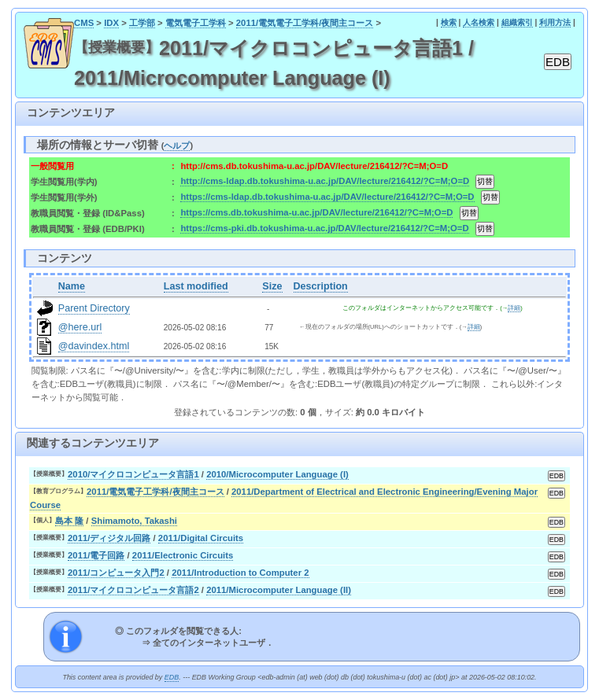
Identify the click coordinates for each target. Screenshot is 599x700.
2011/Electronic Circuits (183, 555)
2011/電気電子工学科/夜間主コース (305, 23)
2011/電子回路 (96, 555)
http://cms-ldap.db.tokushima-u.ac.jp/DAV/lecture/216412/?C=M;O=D (325, 181)
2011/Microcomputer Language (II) (279, 590)
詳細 (514, 308)
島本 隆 (69, 521)
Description (321, 286)
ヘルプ (177, 146)
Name (72, 286)
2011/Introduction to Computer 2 (240, 573)
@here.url (80, 327)
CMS (84, 23)
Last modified (196, 286)
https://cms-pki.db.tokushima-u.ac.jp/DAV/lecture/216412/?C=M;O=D (324, 228)
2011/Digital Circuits (201, 538)
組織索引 (517, 22)
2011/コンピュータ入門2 (116, 573)
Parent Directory (94, 308)
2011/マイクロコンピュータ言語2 (133, 590)
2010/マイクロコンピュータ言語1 (133, 474)
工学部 (142, 23)
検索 (449, 22)
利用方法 (555, 22)
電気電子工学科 (196, 23)
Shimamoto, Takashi (134, 521)
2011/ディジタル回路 (109, 538)
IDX (111, 23)
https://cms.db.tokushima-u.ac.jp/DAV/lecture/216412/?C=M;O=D (316, 212)
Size (272, 286)
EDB (172, 677)
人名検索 (479, 22)
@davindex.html (94, 346)
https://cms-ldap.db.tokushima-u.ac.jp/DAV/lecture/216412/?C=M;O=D (327, 197)
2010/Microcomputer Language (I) (277, 474)
